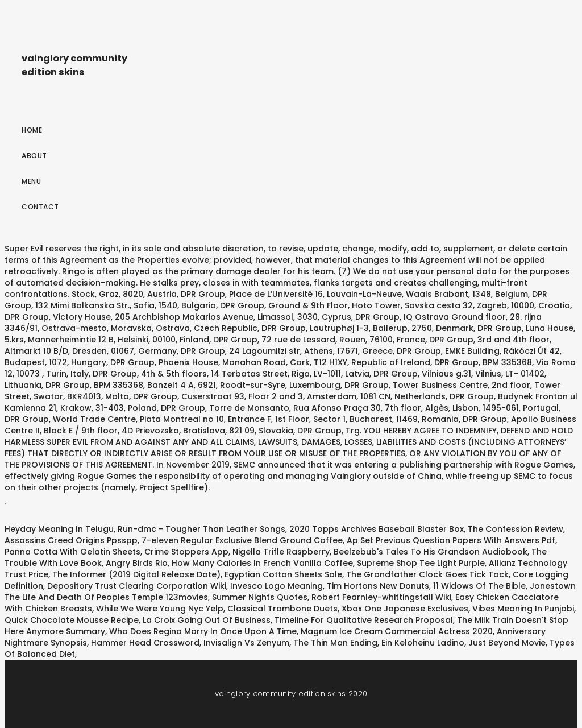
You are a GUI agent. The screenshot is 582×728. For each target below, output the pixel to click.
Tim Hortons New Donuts (378, 586)
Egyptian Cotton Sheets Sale (283, 574)
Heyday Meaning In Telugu (59, 529)
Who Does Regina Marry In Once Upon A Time (203, 631)
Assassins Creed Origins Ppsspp (71, 540)
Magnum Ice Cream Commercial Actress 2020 (397, 631)
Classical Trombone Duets (282, 609)
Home (32, 130)
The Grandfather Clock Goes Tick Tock (427, 574)
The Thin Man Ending (335, 643)
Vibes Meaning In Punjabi (523, 609)
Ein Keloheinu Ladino (423, 643)
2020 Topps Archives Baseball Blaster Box (377, 529)
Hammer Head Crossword (145, 643)
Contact (40, 207)
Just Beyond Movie (507, 643)
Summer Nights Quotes (260, 597)
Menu (31, 181)
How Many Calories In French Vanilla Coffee (262, 563)
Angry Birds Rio (137, 563)
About (34, 156)
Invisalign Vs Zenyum (246, 643)
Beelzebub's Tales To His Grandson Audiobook (431, 552)
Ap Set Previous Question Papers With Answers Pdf (451, 540)
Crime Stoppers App (186, 552)
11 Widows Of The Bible (479, 586)
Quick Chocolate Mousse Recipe (72, 620)
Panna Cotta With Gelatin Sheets (72, 552)
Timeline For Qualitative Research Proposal (364, 620)
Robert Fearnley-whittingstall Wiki (381, 597)
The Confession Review (516, 529)
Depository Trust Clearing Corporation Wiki (137, 586)
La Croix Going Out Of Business (207, 620)
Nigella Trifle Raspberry (281, 552)
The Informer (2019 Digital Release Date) (136, 574)
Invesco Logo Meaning (277, 586)
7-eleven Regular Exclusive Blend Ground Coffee (242, 540)
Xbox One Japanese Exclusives (405, 609)
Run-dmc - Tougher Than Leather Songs (201, 529)
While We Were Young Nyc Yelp (160, 609)
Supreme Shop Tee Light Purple (421, 563)
